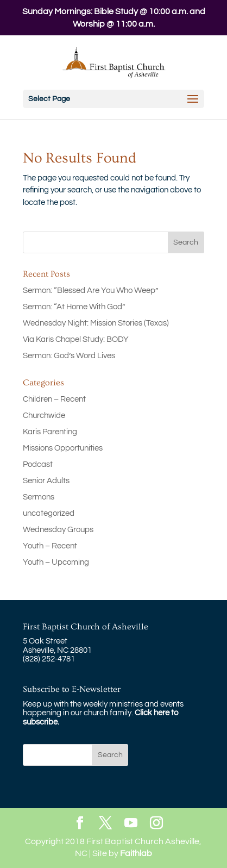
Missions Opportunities (63, 448)
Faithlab (136, 853)
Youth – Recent (50, 546)
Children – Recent (54, 399)
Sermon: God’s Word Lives (69, 356)
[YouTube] (131, 824)
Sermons (39, 497)
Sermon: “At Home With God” (74, 307)
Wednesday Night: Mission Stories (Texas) (96, 323)
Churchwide (44, 416)
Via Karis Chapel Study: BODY (76, 339)
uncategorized (49, 513)
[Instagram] (156, 824)
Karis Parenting (50, 432)
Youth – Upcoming (56, 562)
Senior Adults (46, 481)
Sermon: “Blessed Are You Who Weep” (90, 291)
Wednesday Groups (58, 530)
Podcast (38, 464)
